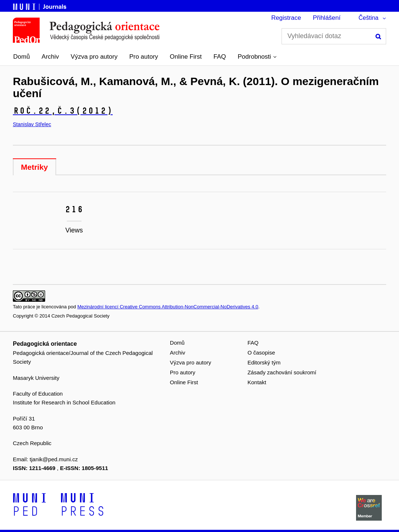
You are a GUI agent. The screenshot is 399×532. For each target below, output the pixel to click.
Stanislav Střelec (32, 124)
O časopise (261, 353)
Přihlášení (327, 18)
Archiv (50, 57)
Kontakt (257, 382)
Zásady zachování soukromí (282, 372)
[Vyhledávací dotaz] (334, 36)
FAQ (220, 57)
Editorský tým (264, 362)
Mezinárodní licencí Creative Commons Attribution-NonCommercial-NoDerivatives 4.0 (168, 307)
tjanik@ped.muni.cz (54, 459)
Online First (186, 57)
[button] (257, 57)
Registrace (286, 18)
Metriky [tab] (35, 167)
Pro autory (144, 57)
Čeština (369, 18)
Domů (21, 57)
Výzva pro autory (94, 57)
